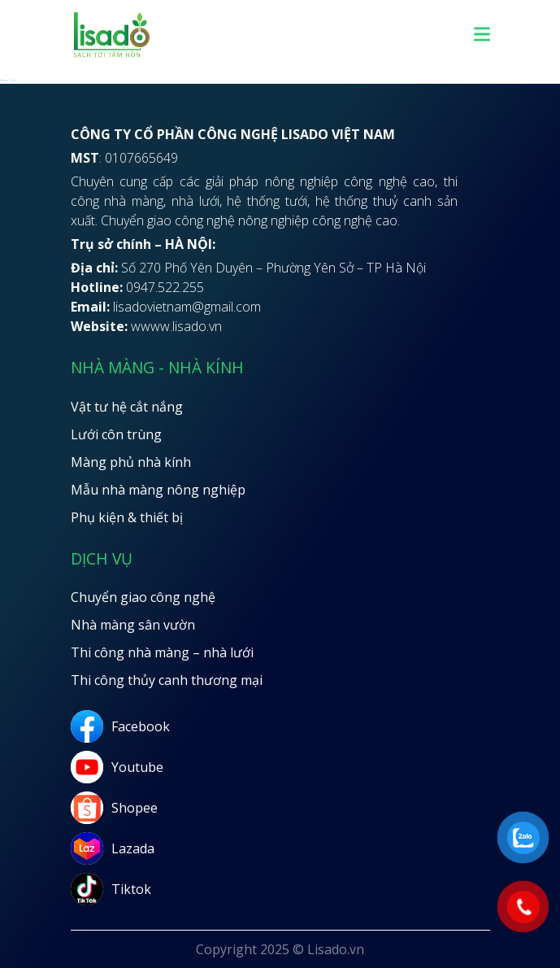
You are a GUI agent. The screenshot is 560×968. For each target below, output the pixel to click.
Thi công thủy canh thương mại (167, 680)
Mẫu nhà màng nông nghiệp (158, 490)
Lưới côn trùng (116, 434)
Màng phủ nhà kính (131, 462)
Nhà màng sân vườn (133, 625)
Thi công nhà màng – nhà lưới (162, 652)
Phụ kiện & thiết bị (127, 517)
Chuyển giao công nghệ (143, 597)
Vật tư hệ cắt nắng (127, 407)
